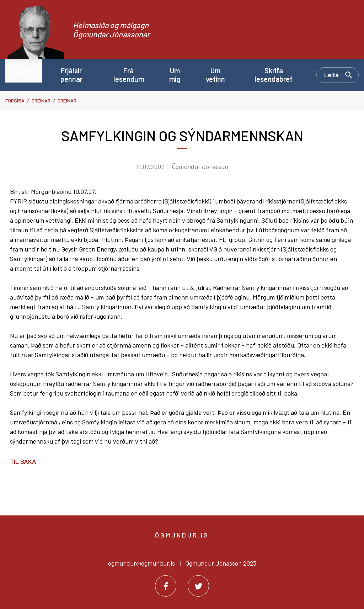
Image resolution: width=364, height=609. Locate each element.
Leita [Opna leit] (331, 75)
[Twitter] (198, 586)
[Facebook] (166, 586)
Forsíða (15, 100)
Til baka (23, 461)
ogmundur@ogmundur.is (141, 563)
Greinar (41, 100)
